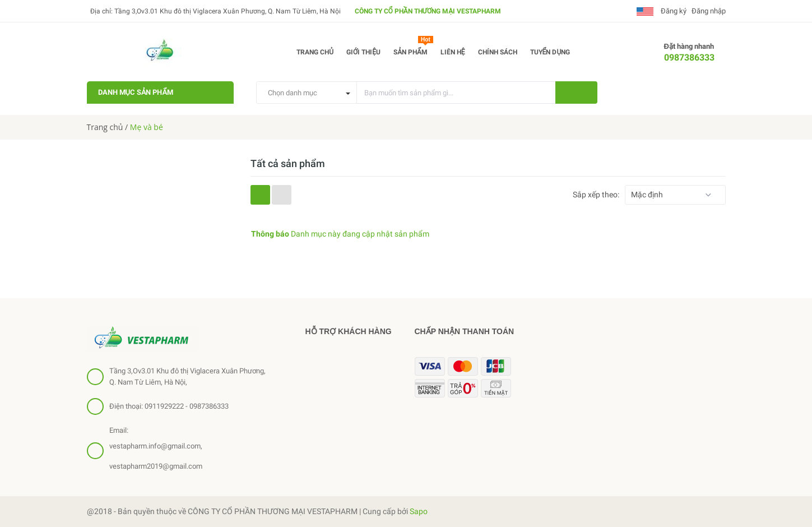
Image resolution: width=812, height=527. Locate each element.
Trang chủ (315, 52)
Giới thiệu (363, 52)
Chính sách (498, 52)
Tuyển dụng (550, 52)
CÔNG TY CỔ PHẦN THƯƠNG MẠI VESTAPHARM (428, 11)
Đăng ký (673, 11)
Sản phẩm (413, 50)
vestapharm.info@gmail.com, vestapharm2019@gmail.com (156, 456)
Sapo (419, 511)
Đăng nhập (709, 11)
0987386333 (689, 57)
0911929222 (164, 406)
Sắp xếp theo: (596, 195)
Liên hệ (453, 52)
